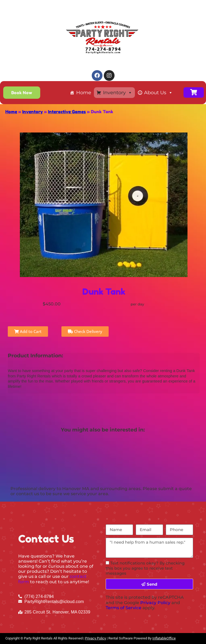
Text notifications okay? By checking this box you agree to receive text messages (145, 568)
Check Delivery (85, 331)
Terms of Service (124, 608)
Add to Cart (28, 331)
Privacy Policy (155, 603)
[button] (22, 93)
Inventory (118, 93)
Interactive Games (67, 112)
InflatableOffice (164, 638)
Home (84, 93)
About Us (158, 93)
